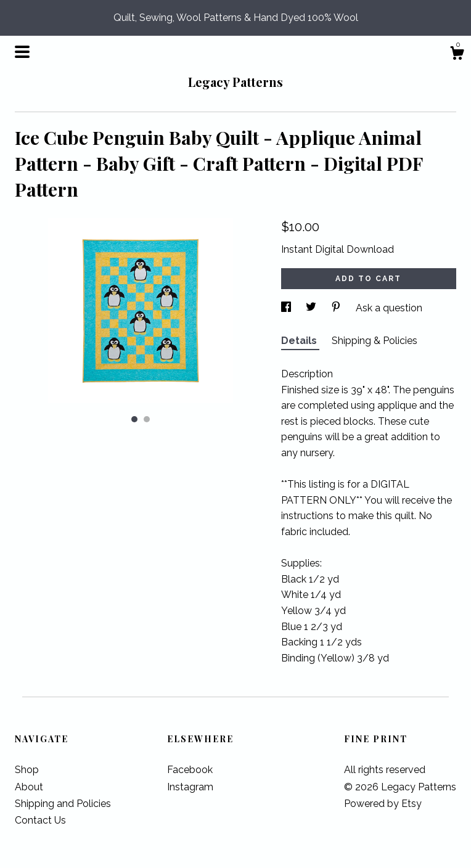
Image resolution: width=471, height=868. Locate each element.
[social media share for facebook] (287, 308)
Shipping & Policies (375, 341)
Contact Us (40, 820)
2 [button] (147, 419)
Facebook (190, 770)
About (29, 787)
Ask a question (389, 308)
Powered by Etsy (383, 804)
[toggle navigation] (22, 52)
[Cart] (457, 55)
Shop (27, 770)
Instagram (190, 787)
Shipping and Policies (63, 804)
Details (300, 341)
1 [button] (134, 419)
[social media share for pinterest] (337, 308)
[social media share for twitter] (312, 308)
